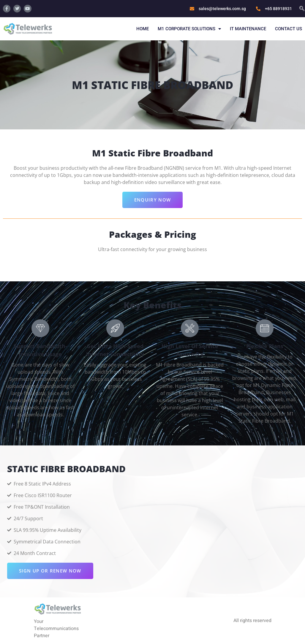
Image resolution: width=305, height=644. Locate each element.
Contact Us (289, 29)
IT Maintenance (248, 29)
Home (143, 29)
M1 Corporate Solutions (189, 29)
